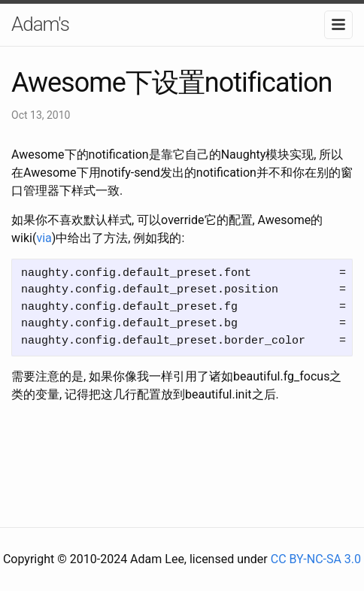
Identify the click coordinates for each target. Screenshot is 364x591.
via (44, 238)
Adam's (40, 24)
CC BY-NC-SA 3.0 (316, 559)
